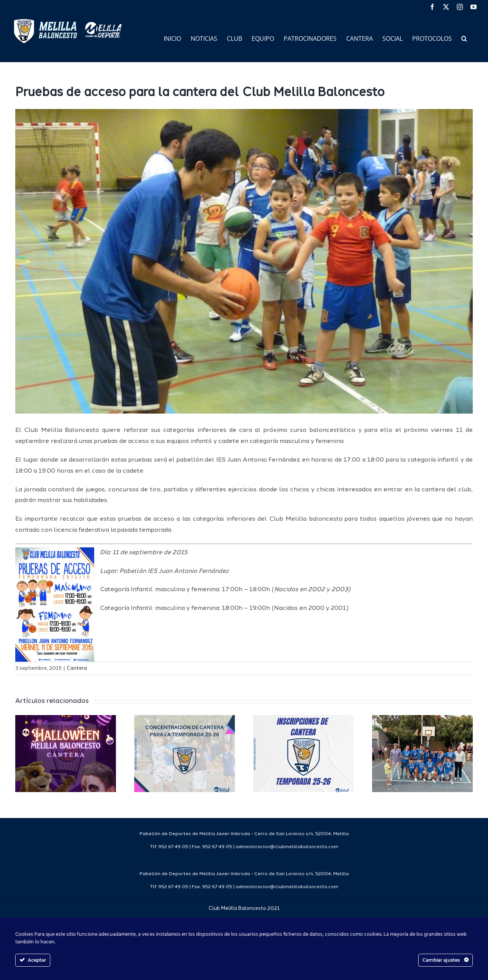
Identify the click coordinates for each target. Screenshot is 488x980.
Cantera (77, 668)
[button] (464, 38)
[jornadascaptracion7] (244, 261)
